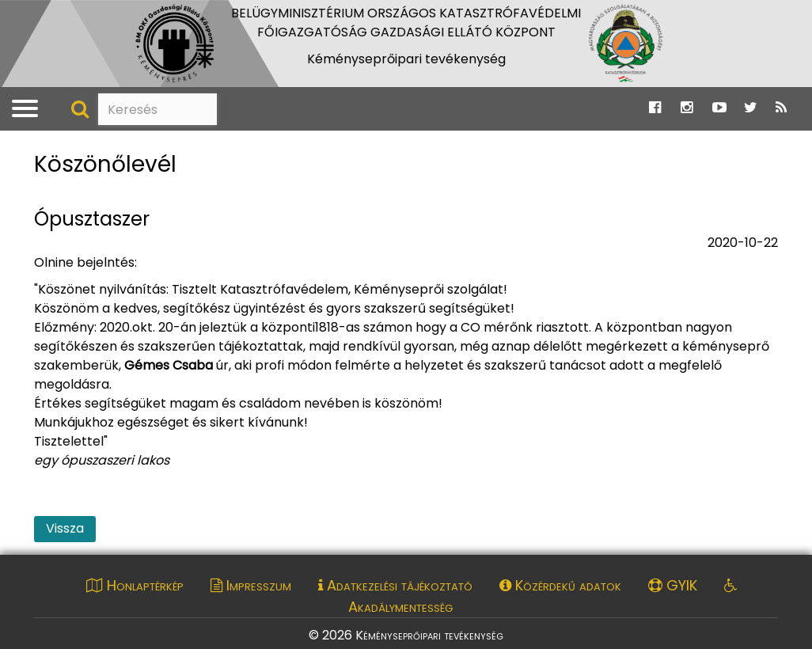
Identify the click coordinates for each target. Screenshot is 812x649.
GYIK (673, 585)
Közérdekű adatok (560, 585)
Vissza (65, 528)
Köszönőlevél (105, 165)
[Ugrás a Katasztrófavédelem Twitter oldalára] (751, 108)
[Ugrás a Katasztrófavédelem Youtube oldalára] (719, 108)
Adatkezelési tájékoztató (395, 585)
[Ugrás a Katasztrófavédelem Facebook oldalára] (655, 108)
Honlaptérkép (135, 585)
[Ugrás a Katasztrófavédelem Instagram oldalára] (687, 108)
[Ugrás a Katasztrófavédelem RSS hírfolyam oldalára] (781, 108)
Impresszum (251, 585)
